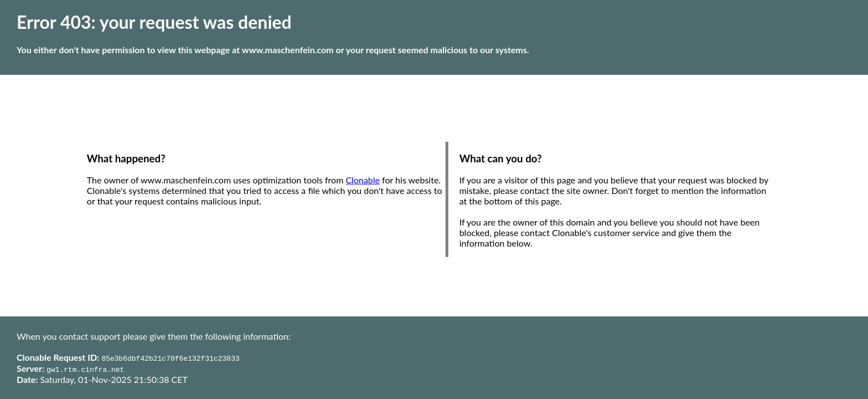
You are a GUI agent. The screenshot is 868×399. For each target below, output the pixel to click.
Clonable (363, 180)
